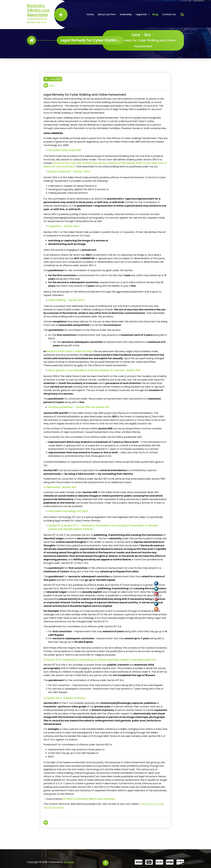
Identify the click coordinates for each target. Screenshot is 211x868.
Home (90, 14)
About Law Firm (107, 14)
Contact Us (169, 14)
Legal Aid (141, 14)
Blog (155, 14)
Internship (126, 14)
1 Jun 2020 (53, 79)
